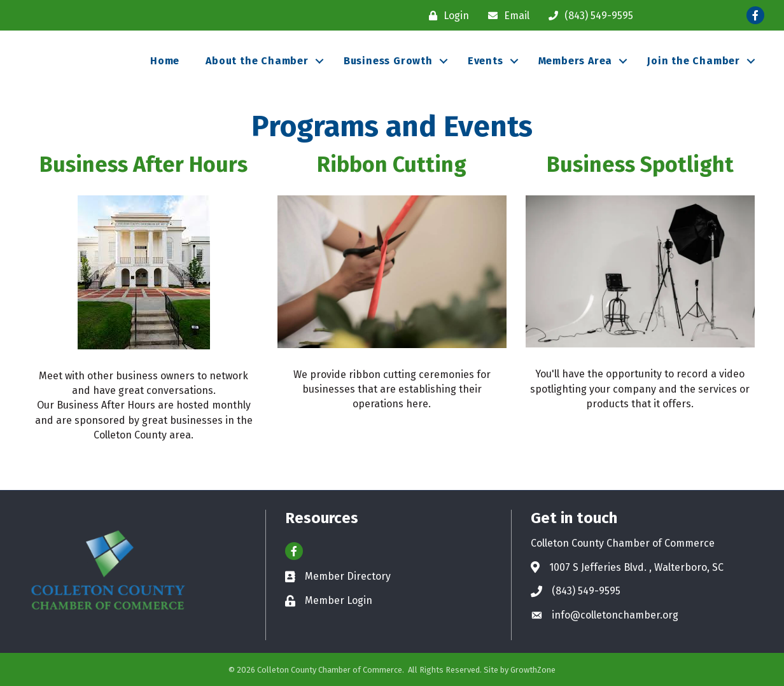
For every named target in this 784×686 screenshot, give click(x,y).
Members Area (576, 61)
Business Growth (388, 61)
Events (486, 61)
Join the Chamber (694, 61)
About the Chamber (257, 61)
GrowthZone (533, 670)
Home (165, 61)
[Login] (446, 16)
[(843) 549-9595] (588, 16)
